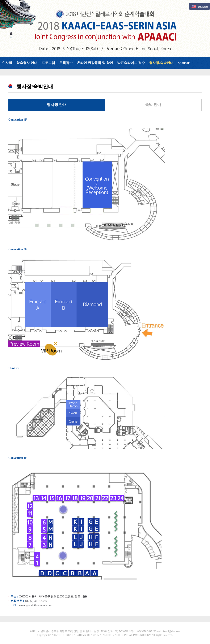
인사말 (7, 63)
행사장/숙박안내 (161, 63)
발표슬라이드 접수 (131, 63)
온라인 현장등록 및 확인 (95, 63)
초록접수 (66, 63)
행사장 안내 (57, 105)
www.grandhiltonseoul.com (35, 605)
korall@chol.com (172, 631)
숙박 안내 (153, 105)
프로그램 (48, 63)
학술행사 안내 (27, 63)
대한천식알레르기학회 (105, 28)
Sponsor (184, 63)
